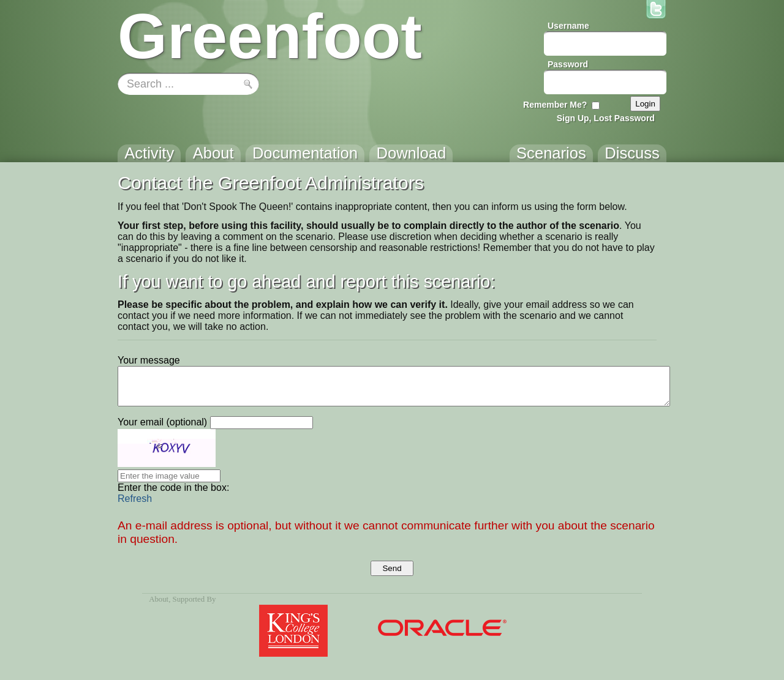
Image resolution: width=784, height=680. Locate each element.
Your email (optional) (162, 422)
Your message (149, 360)
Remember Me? (555, 105)
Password (568, 64)
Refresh (135, 499)
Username (568, 26)
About (159, 599)
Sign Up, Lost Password (606, 118)
